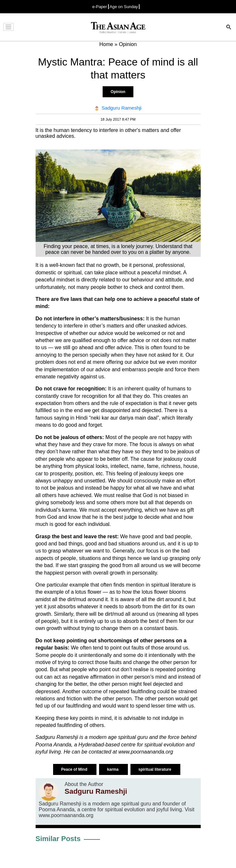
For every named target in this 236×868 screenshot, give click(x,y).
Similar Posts (58, 839)
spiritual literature (156, 769)
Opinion (118, 92)
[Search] (229, 28)
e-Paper (100, 7)
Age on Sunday (124, 7)
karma (113, 769)
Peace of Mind (75, 769)
